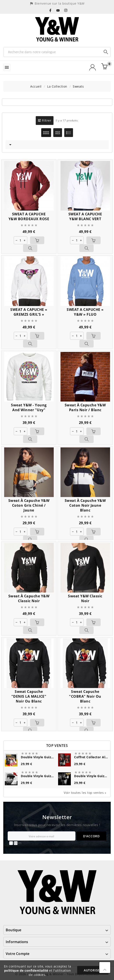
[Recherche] (53, 52)
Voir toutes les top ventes (85, 793)
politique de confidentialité (26, 970)
